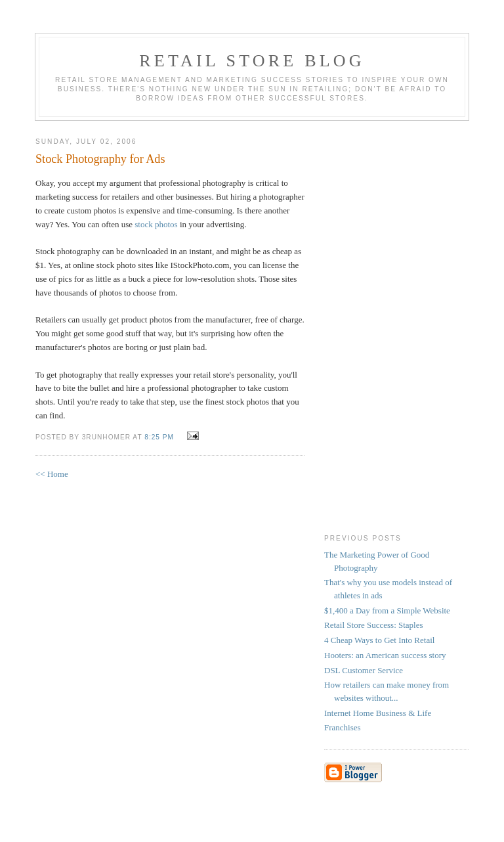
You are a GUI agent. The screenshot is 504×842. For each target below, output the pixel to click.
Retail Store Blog (252, 61)
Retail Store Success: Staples (374, 625)
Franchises (343, 727)
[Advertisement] (377, 324)
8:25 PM (159, 437)
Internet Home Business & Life (378, 713)
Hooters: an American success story (385, 655)
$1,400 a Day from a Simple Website (387, 610)
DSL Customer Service (364, 670)
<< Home (52, 474)
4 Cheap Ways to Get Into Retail (379, 640)
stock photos (156, 224)
